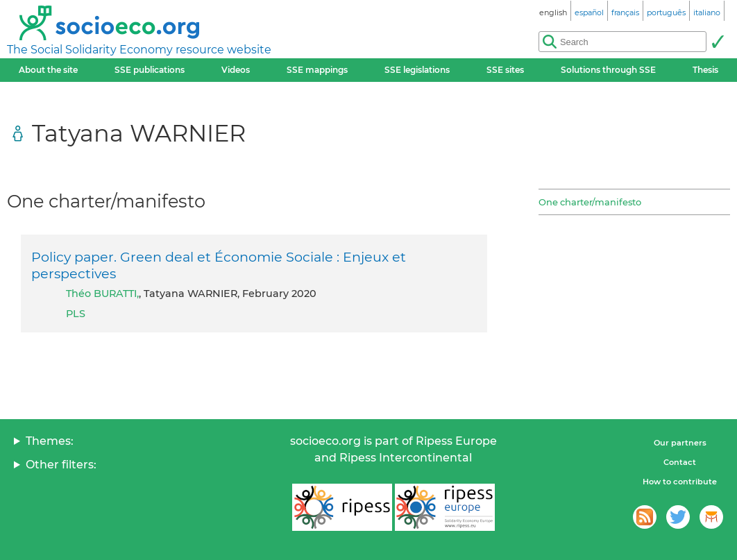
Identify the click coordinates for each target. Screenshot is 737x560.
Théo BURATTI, (102, 294)
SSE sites (505, 70)
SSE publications (150, 70)
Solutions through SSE (608, 70)
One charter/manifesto (590, 202)
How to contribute (680, 482)
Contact (680, 462)
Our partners (680, 443)
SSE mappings (317, 70)
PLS (76, 314)
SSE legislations (417, 70)
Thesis (705, 70)
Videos (236, 70)
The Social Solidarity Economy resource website (139, 50)
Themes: (50, 441)
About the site (48, 70)
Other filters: (61, 465)
